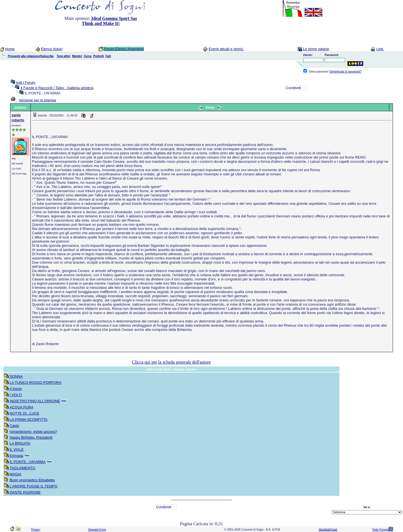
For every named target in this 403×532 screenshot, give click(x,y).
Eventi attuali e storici (226, 49)
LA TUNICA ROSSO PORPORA (35, 383)
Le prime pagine (316, 49)
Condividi (293, 88)
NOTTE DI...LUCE (24, 413)
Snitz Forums (380, 530)
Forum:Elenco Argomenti (124, 49)
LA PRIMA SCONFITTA (29, 420)
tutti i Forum (26, 83)
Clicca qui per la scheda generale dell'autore (172, 362)
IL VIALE (17, 449)
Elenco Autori (52, 49)
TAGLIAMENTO (22, 468)
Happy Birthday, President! (31, 437)
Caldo (14, 426)
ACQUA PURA (21, 407)
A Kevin (16, 389)
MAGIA (15, 474)
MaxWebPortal (328, 530)
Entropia (16, 456)
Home (10, 49)
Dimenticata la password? (345, 72)
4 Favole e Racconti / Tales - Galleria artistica (57, 88)
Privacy (36, 530)
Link (380, 49)
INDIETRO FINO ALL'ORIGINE (35, 401)
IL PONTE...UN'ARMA (27, 462)
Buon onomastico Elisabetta (32, 480)
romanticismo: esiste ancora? (33, 432)
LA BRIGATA (20, 443)
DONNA (16, 376)
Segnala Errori (97, 530)
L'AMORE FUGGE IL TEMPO (33, 486)
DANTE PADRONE (25, 492)
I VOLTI (16, 395)
